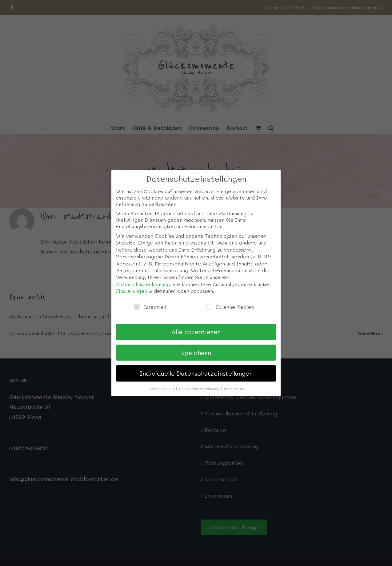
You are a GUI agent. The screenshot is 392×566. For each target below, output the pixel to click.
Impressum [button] (234, 389)
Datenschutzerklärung (143, 284)
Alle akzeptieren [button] (196, 332)
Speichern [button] (196, 353)
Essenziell (150, 307)
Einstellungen (132, 291)
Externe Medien (230, 307)
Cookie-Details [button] (162, 389)
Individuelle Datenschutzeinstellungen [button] (196, 373)
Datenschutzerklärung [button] (200, 389)
